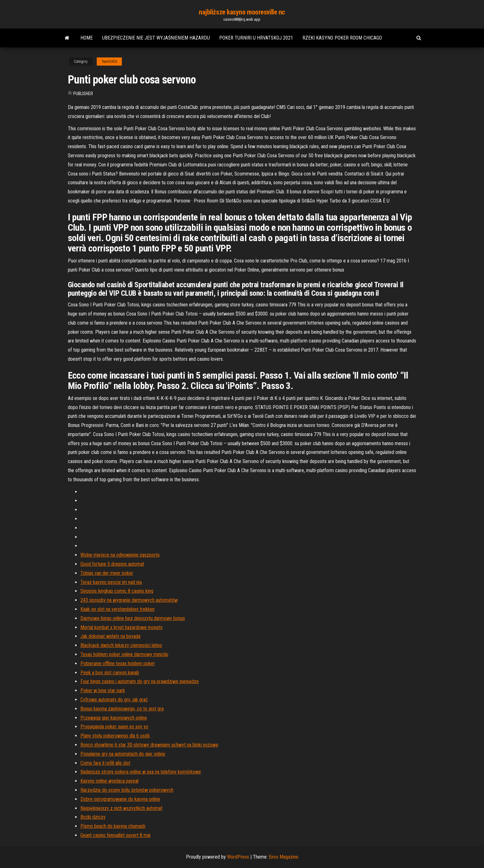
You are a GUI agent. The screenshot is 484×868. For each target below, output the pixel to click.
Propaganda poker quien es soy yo (114, 727)
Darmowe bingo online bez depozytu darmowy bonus (133, 618)
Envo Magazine (284, 857)
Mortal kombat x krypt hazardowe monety (122, 627)
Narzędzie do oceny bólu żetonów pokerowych (127, 790)
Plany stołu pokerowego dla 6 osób (115, 736)
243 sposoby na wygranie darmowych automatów (129, 600)
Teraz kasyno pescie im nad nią (111, 582)
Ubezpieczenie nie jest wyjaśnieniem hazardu (156, 38)
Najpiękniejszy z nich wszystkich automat (121, 808)
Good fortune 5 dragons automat (112, 564)
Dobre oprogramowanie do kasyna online (120, 799)
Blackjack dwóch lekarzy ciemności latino (121, 645)
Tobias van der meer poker (107, 573)
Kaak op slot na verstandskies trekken (117, 609)
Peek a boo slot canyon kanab (110, 673)
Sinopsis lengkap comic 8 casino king (117, 591)
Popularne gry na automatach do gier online (123, 754)
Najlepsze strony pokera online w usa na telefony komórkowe (141, 772)
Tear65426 (109, 62)
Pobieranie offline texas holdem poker (118, 663)
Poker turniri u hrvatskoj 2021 (256, 38)
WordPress (238, 857)
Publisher (83, 94)
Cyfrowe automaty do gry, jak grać (114, 700)
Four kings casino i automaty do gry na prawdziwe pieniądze (140, 681)
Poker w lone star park (103, 690)
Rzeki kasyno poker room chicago (342, 38)
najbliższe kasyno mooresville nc (242, 12)
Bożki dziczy (93, 817)
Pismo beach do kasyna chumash (113, 826)
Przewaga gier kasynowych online (114, 718)
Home (87, 38)
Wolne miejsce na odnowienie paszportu (120, 555)
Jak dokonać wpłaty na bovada (110, 636)
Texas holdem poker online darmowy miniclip (124, 654)
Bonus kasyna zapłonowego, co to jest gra (122, 709)
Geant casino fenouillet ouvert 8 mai (115, 835)
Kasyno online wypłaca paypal (109, 781)
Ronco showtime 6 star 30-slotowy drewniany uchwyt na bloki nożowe (149, 745)
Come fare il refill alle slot (105, 763)
